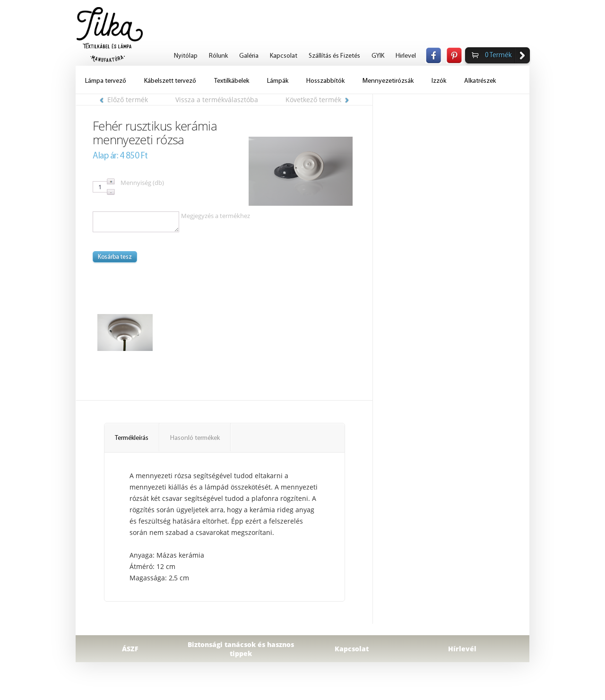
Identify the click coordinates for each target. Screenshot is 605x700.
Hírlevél (462, 649)
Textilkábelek (232, 81)
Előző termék (124, 100)
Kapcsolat (284, 56)
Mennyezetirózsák (388, 81)
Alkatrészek (480, 81)
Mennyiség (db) (142, 183)
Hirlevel (406, 56)
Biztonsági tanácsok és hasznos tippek (241, 649)
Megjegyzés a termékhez (216, 216)
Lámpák (278, 81)
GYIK (378, 56)
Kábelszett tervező (170, 81)
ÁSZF (130, 649)
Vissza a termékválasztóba (217, 100)
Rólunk (218, 56)
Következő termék (317, 100)
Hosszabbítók (325, 81)
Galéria (249, 56)
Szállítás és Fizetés (334, 56)
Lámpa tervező (106, 81)
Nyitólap (186, 56)
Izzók (439, 81)
